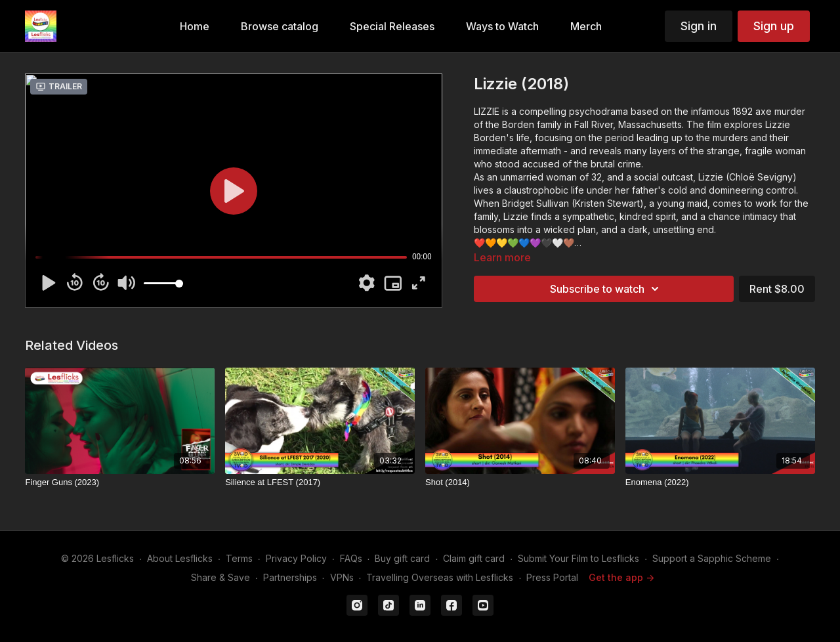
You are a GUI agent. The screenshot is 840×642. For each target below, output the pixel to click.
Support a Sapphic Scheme (712, 558)
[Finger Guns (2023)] (120, 482)
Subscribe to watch (606, 289)
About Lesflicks (180, 558)
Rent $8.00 (777, 289)
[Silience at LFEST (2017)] (320, 482)
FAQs (351, 558)
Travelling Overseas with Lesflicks (440, 577)
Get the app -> (621, 577)
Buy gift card (402, 558)
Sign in (699, 26)
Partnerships (290, 577)
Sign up (774, 26)
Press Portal (552, 577)
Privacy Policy (296, 558)
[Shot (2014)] (520, 482)
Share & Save (220, 577)
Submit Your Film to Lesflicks (578, 558)
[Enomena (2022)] (720, 482)
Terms (239, 558)
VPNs (342, 577)
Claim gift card (474, 558)
